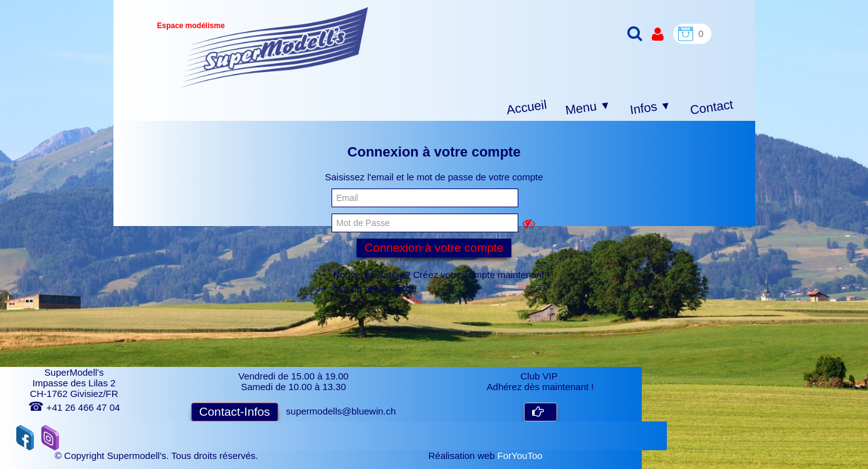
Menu (588, 108)
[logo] (275, 47)
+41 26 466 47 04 (74, 407)
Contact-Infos (235, 412)
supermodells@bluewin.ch (341, 411)
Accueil (527, 107)
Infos (650, 108)
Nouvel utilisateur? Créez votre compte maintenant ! (441, 275)
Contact (711, 107)
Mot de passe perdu (374, 288)
